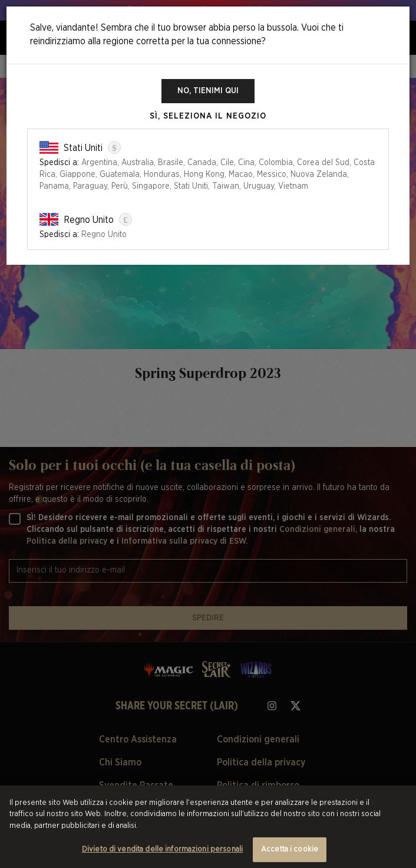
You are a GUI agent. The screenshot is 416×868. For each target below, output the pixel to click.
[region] (208, 827)
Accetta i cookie (290, 849)
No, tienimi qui (208, 91)
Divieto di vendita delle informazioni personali (162, 849)
